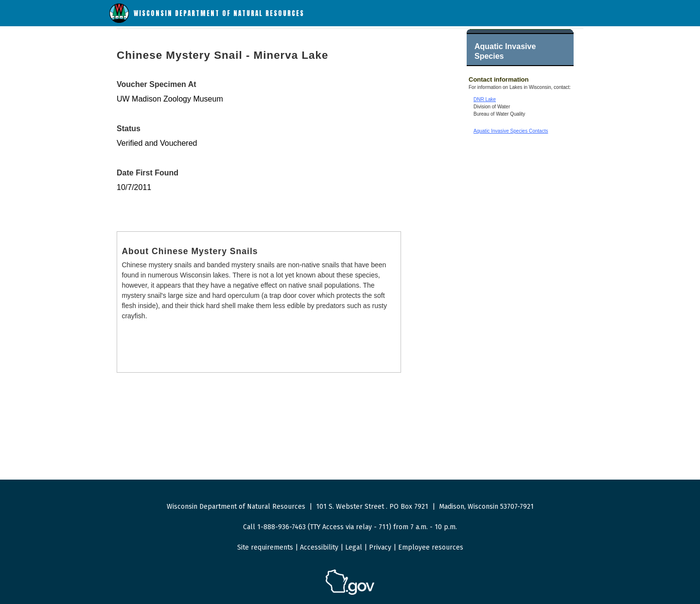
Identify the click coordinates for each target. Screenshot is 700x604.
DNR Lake (485, 99)
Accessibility (319, 547)
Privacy (380, 547)
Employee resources (431, 547)
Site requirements (265, 547)
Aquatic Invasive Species (505, 51)
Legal (354, 547)
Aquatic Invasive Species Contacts (511, 131)
